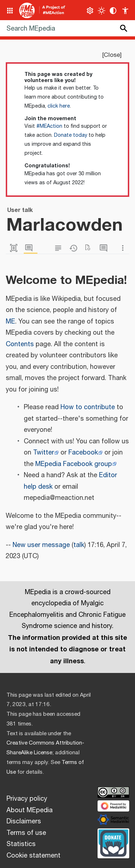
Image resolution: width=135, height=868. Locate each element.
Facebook (83, 453)
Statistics (21, 844)
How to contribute (88, 407)
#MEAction (49, 126)
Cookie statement (33, 856)
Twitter (44, 453)
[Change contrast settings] (113, 11)
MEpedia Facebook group (74, 464)
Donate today (71, 135)
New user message (41, 545)
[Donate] (113, 842)
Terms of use (26, 833)
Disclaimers (24, 822)
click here (59, 106)
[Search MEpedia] (67, 28)
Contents (20, 344)
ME (10, 322)
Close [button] (112, 55)
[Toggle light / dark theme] (102, 11)
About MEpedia (30, 810)
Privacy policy (27, 799)
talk (79, 545)
